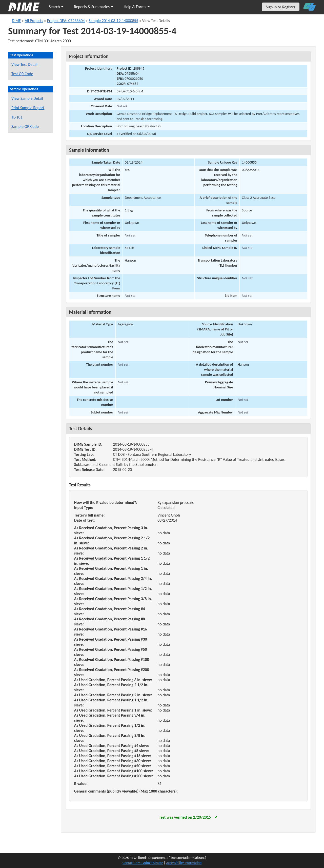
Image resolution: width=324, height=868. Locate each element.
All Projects (34, 21)
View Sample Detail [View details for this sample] (27, 98)
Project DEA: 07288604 (66, 21)
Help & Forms (137, 7)
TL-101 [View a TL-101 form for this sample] (17, 117)
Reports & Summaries (94, 7)
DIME (16, 21)
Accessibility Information (184, 863)
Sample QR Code (25, 126)
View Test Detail (24, 64)
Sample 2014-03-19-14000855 (113, 21)
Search (56, 7)
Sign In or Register (281, 7)
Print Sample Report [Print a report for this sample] (28, 108)
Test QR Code (22, 74)
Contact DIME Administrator (143, 863)
